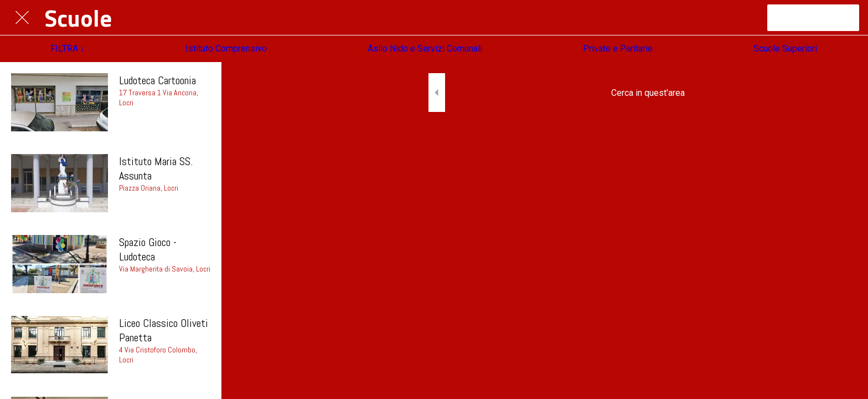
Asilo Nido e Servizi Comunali (425, 48)
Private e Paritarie (618, 48)
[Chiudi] (22, 18)
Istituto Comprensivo (226, 48)
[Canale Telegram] (813, 18)
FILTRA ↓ (68, 48)
